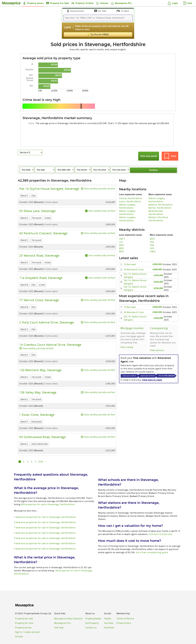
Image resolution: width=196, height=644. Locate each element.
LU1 (121, 234)
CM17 (122, 231)
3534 (41, 454)
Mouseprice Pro (63, 615)
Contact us (91, 620)
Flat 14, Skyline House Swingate (135, 268)
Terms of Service (125, 611)
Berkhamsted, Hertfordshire (156, 205)
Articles (19, 629)
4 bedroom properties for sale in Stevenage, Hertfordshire (45, 535)
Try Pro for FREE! (98, 34)
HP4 (152, 240)
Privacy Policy (124, 615)
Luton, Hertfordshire (130, 194)
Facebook (109, 620)
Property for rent (24, 615)
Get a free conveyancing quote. (152, 544)
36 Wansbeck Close (134, 262)
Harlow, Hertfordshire (131, 190)
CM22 (153, 244)
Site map (59, 620)
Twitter (108, 611)
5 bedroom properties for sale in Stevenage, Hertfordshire (45, 541)
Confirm (153, 162)
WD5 (122, 237)
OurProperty (92, 615)
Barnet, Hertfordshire (160, 200)
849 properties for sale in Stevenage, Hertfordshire (48, 496)
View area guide (152, 152)
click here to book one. (161, 526)
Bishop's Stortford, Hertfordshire (159, 211)
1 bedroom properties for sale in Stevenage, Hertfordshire (45, 520)
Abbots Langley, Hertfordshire (127, 198)
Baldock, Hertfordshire (160, 197)
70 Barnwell (130, 256)
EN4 (152, 237)
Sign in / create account (28, 624)
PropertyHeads (93, 611)
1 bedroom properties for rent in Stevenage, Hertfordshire (45, 509)
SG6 (152, 234)
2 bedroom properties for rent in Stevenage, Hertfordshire (45, 514)
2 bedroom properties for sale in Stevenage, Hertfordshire (45, 525)
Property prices (23, 620)
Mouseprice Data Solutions (68, 611)
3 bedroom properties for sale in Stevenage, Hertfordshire (45, 530)
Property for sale (24, 611)
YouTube (109, 615)
